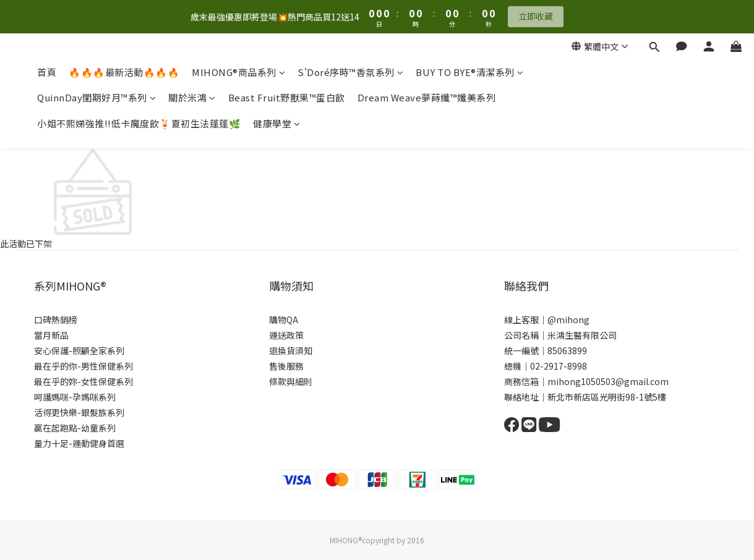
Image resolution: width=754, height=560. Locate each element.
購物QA (284, 320)
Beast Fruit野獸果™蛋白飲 (287, 97)
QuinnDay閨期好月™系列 (96, 97)
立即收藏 (536, 16)
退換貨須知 (291, 350)
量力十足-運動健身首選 (79, 443)
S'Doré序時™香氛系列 (350, 72)
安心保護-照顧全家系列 (79, 350)
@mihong (568, 320)
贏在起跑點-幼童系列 (75, 428)
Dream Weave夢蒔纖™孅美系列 (427, 97)
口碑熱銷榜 (56, 320)
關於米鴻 (192, 97)
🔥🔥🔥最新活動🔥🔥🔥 (124, 72)
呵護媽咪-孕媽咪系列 (75, 397)
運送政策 (286, 335)
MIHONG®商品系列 (238, 72)
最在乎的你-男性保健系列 (84, 366)
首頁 (47, 72)
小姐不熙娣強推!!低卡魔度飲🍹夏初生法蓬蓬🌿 (139, 123)
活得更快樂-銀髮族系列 (79, 412)
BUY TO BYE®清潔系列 (469, 72)
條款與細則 (291, 381)
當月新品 (51, 335)
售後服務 (286, 366)
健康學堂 (277, 123)
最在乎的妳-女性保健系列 (84, 381)
